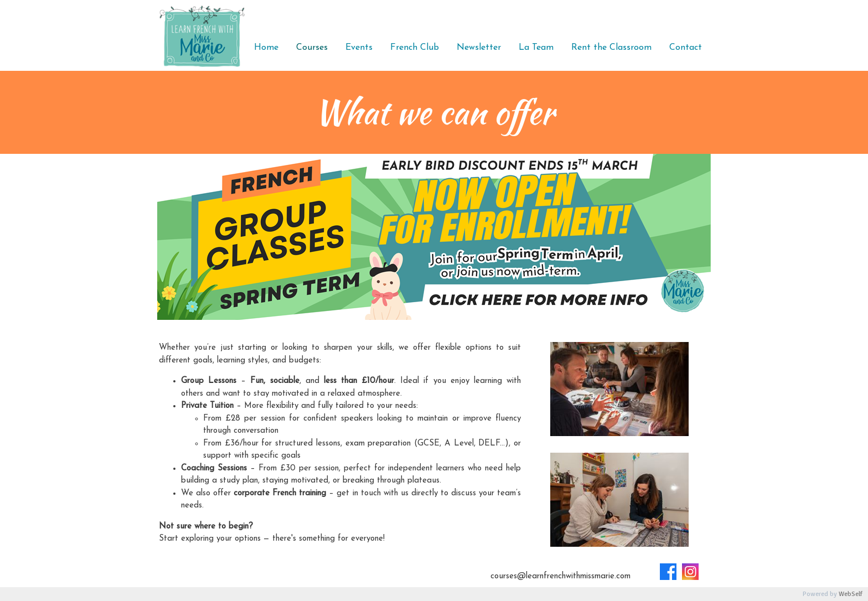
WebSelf (851, 594)
